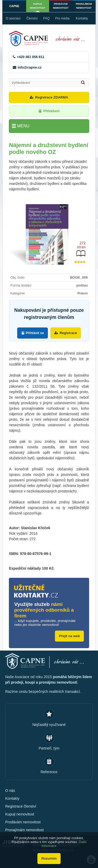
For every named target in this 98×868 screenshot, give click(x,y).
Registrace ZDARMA (51, 97)
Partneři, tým (49, 748)
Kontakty (82, 18)
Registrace (68, 333)
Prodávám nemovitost (61, 6)
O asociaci (13, 18)
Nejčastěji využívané (49, 725)
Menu (23, 126)
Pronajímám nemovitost (84, 6)
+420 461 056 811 (30, 57)
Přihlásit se (35, 333)
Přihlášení (51, 111)
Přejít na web (69, 636)
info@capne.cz (29, 67)
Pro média (62, 18)
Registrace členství (21, 806)
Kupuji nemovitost (38, 6)
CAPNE (14, 6)
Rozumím (49, 858)
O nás (10, 791)
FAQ (47, 18)
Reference (49, 772)
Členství (32, 18)
